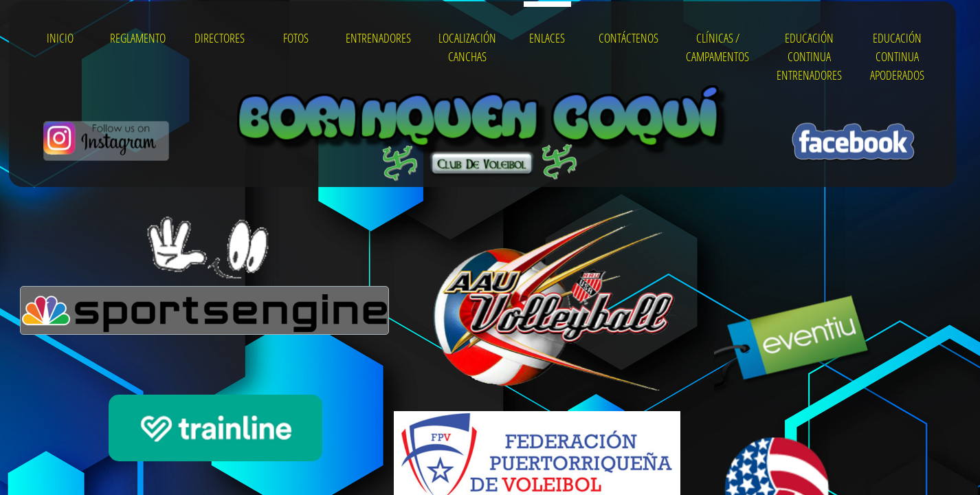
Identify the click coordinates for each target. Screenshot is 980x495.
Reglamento (138, 38)
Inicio (60, 38)
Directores (220, 38)
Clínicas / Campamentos (717, 47)
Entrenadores (378, 38)
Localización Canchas (467, 47)
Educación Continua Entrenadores (809, 56)
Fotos (296, 38)
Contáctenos (628, 38)
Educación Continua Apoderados (897, 56)
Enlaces (547, 38)
